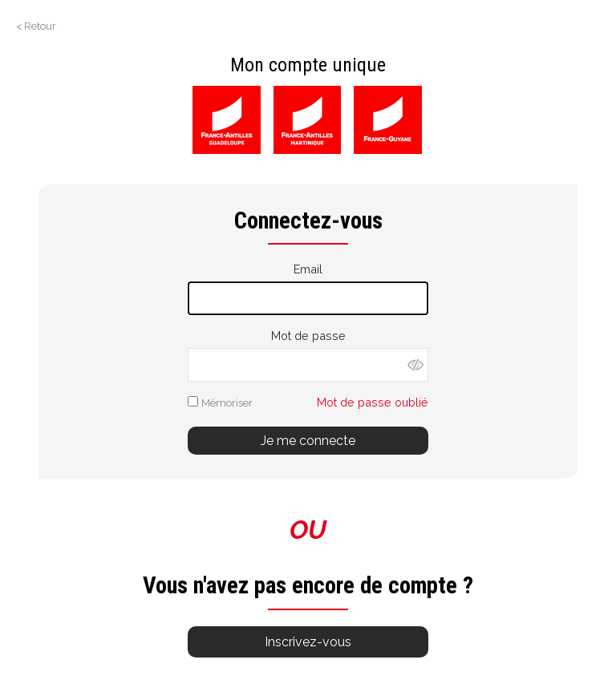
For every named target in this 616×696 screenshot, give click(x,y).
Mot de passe (308, 336)
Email (308, 269)
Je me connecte (308, 441)
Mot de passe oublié (373, 402)
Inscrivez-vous (308, 642)
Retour (40, 26)
